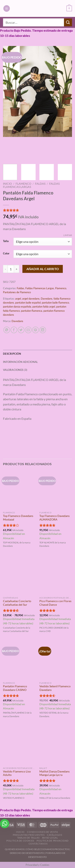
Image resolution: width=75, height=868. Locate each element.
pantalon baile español (28, 303)
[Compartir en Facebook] (14, 330)
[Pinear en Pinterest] (35, 330)
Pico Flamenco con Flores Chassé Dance (55, 603)
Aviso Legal (50, 838)
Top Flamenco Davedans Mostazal (18, 518)
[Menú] (7, 8)
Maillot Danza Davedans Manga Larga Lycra (54, 773)
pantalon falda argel (44, 307)
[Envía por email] (28, 330)
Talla (6, 241)
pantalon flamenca (32, 311)
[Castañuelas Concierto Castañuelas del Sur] (19, 575)
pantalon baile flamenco (55, 303)
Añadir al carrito (43, 269)
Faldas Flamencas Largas (40, 288)
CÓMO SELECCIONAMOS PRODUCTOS (47, 849)
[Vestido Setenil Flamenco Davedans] (56, 660)
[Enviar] (68, 22)
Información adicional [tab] (20, 362)
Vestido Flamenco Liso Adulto (17, 773)
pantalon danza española (17, 307)
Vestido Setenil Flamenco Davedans (55, 688)
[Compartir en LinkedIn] (43, 330)
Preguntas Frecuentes (29, 835)
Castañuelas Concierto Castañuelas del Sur (17, 603)
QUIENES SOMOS (14, 849)
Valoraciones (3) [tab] (15, 370)
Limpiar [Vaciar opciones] (68, 235)
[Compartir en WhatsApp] (7, 330)
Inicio (7, 184)
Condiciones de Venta (42, 832)
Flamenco (23, 184)
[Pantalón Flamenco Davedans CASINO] (19, 660)
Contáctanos (38, 844)
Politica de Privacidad (52, 841)
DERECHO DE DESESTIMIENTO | (28, 853)
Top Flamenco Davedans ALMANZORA (54, 518)
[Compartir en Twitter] (21, 330)
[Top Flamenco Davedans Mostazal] (19, 490)
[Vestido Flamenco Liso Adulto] (19, 745)
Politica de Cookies (20, 841)
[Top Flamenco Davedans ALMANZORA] (56, 490)
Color (6, 254)
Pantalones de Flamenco (17, 292)
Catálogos (55, 835)
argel (18, 299)
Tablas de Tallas (28, 838)
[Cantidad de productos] (11, 269)
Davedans (47, 299)
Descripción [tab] (12, 354)
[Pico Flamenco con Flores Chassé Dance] (56, 575)
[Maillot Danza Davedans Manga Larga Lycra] (56, 745)
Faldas (40, 184)
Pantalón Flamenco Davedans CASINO (15, 688)
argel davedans (31, 299)
